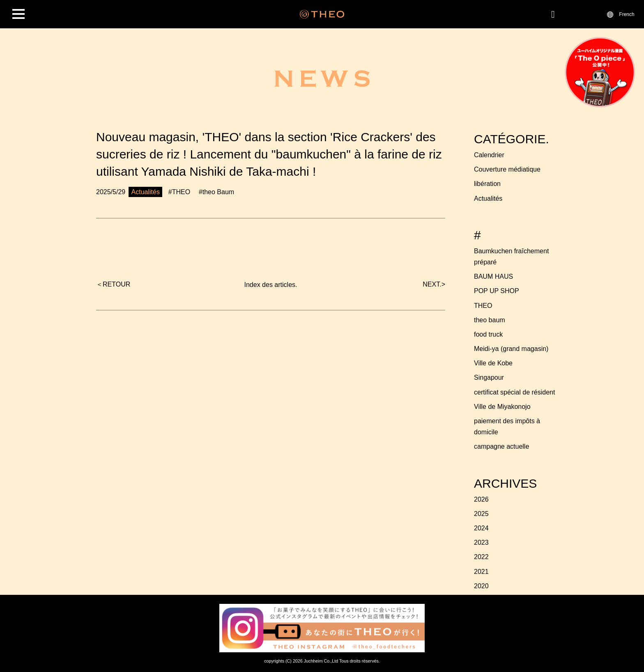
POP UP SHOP (497, 291)
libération (487, 184)
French (627, 14)
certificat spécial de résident (514, 392)
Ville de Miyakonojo (502, 407)
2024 (481, 528)
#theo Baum (216, 192)
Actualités (488, 198)
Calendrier (489, 155)
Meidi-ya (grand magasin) (511, 349)
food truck (488, 334)
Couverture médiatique (507, 169)
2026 (481, 499)
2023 (481, 542)
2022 (481, 557)
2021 (481, 572)
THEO (483, 306)
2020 (481, 586)
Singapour (489, 377)
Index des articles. (271, 285)
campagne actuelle (501, 446)
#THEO (179, 192)
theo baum (490, 320)
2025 (481, 514)
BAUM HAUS (493, 276)
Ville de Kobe (493, 363)
